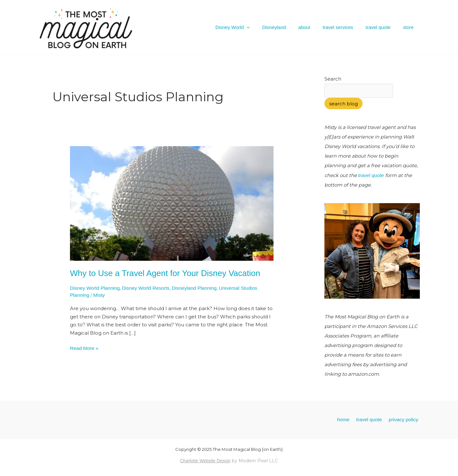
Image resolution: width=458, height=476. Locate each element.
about (315, 27)
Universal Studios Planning (243, 288)
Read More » (84, 347)
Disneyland (287, 27)
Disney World (249, 27)
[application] (263, 27)
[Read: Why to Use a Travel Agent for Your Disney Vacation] (172, 203)
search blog (343, 103)
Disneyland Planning (190, 288)
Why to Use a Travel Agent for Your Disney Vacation (165, 273)
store (410, 27)
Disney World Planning (94, 288)
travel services (345, 27)
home (351, 419)
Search (333, 79)
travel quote (382, 27)
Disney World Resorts (144, 288)
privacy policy (406, 419)
